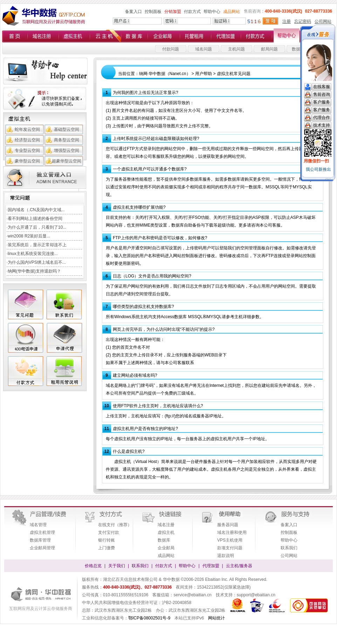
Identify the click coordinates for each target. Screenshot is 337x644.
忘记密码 (303, 21)
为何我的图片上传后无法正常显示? (146, 93)
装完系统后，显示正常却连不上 (37, 245)
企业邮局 (166, 548)
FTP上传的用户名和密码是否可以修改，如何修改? (160, 238)
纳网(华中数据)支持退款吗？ (34, 271)
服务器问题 (228, 525)
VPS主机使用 (230, 540)
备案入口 (133, 12)
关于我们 (117, 566)
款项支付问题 (230, 548)
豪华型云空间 (27, 161)
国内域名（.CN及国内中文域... (36, 210)
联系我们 (289, 548)
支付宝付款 (109, 532)
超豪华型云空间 (67, 161)
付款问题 (171, 49)
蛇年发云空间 (27, 129)
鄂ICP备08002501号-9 (149, 618)
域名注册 (166, 525)
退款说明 (226, 556)
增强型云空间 (67, 150)
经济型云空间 (27, 140)
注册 (287, 21)
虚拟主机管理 (42, 532)
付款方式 (192, 12)
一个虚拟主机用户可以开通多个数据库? (150, 169)
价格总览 (93, 566)
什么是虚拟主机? (129, 451)
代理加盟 (211, 566)
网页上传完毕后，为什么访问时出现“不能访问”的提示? (164, 329)
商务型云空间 (67, 140)
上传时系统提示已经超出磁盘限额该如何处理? (156, 139)
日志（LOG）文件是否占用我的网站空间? (152, 276)
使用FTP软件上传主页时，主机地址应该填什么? (158, 406)
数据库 (164, 540)
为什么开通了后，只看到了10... (37, 227)
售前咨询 (322, 94)
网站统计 (216, 618)
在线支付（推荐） (115, 525)
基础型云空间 (67, 129)
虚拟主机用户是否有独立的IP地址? (145, 429)
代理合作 (322, 118)
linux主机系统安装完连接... (33, 254)
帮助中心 (212, 12)
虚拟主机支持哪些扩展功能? (139, 207)
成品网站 (232, 12)
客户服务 (322, 102)
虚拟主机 (166, 532)
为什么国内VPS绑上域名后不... (37, 262)
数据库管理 (40, 540)
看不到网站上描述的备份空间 (35, 219)
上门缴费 (106, 548)
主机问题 (236, 49)
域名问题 (204, 49)
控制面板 (153, 12)
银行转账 (106, 540)
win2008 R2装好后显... (29, 236)
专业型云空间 (27, 150)
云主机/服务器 (239, 566)
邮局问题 (269, 49)
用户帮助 (204, 74)
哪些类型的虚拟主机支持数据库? (143, 307)
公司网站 (323, 21)
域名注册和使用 (232, 532)
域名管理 (38, 525)
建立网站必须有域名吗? (135, 375)
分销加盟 (173, 12)
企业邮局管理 (42, 548)
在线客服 (322, 87)
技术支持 (322, 125)
